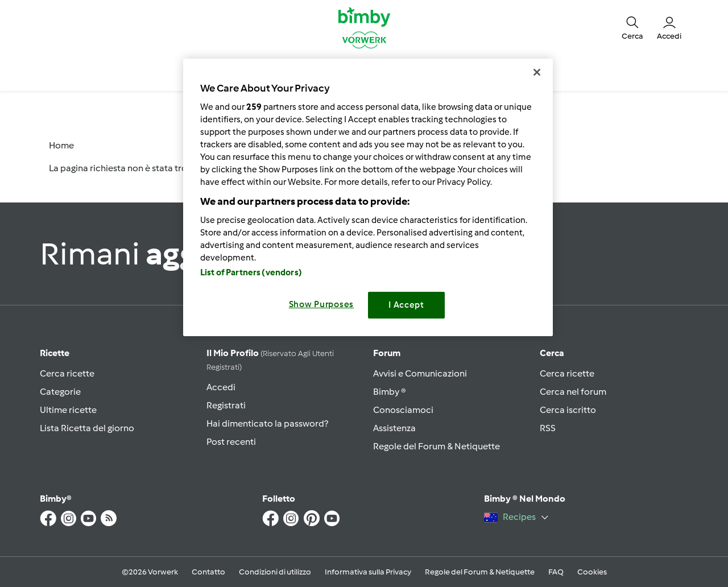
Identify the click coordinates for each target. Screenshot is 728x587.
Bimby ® (390, 392)
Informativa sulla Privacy (368, 572)
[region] (368, 197)
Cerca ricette (67, 373)
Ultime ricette (68, 410)
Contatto (208, 572)
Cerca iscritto (568, 410)
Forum (387, 353)
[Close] (537, 72)
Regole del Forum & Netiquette (437, 446)
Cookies (592, 572)
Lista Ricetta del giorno (87, 428)
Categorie (60, 392)
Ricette (55, 353)
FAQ (556, 572)
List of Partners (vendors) (251, 272)
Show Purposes (322, 304)
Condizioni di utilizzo (275, 572)
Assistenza (394, 428)
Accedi (221, 387)
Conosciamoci (403, 410)
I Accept (406, 305)
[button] (632, 27)
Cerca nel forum (573, 392)
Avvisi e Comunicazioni (420, 373)
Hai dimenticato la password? (267, 423)
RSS (548, 428)
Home (61, 145)
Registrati (226, 405)
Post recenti (231, 442)
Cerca (552, 353)
